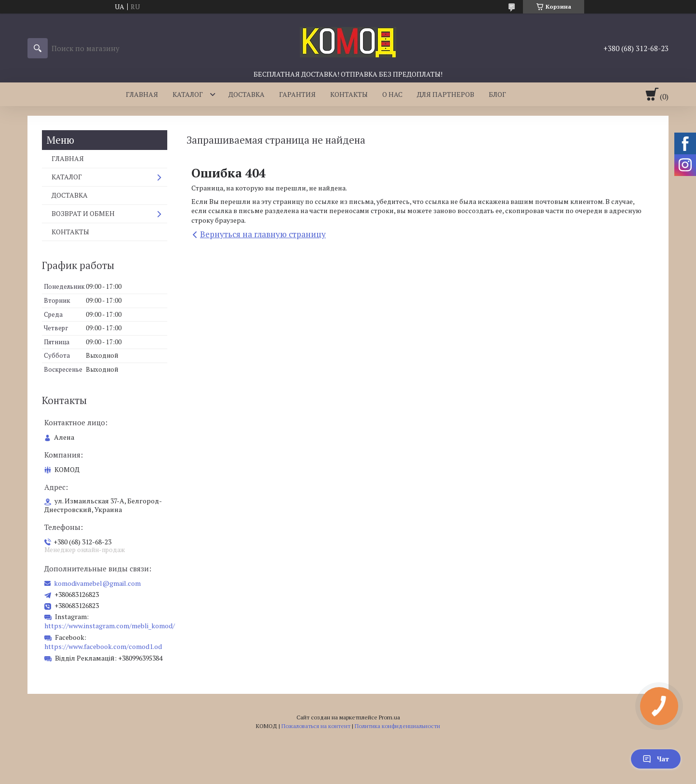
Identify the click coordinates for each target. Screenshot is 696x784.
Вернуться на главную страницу (263, 234)
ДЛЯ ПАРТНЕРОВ (446, 94)
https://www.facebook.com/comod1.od (103, 646)
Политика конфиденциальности (397, 726)
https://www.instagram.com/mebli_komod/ (110, 626)
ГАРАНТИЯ (297, 94)
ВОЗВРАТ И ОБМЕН (83, 213)
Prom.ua (389, 717)
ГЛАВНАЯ (142, 94)
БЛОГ (497, 94)
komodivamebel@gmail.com (97, 583)
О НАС (392, 94)
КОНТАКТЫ (349, 94)
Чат (656, 759)
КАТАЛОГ (188, 94)
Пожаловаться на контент (316, 726)
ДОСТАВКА (247, 94)
